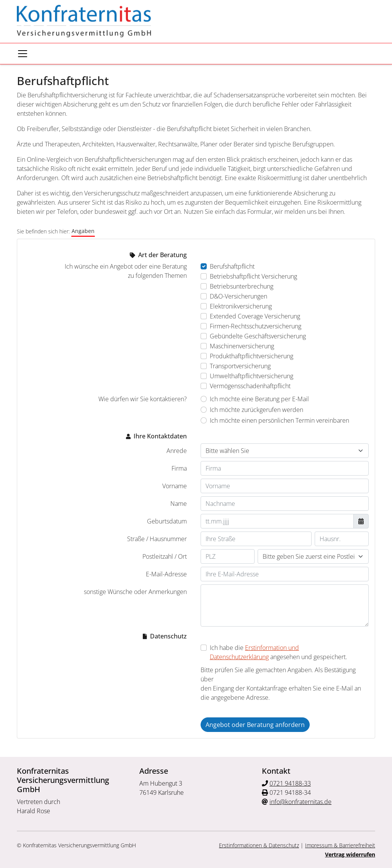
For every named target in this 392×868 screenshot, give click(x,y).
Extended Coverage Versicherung (255, 316)
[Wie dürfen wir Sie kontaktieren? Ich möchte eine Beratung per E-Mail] (204, 399)
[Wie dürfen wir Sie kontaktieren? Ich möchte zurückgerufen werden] (204, 410)
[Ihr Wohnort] (313, 556)
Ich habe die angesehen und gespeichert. (278, 652)
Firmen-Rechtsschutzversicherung (256, 326)
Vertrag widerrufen (350, 854)
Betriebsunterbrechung (242, 286)
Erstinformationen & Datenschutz (259, 845)
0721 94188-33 (290, 783)
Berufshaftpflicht (232, 266)
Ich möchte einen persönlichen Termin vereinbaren (279, 420)
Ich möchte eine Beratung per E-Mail (259, 399)
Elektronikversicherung (241, 306)
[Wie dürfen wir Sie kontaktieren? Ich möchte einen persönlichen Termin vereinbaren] (204, 420)
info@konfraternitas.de (301, 802)
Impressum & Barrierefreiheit (340, 845)
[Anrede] (285, 451)
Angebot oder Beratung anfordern (255, 725)
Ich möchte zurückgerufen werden (256, 410)
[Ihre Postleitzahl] (228, 556)
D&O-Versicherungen (238, 296)
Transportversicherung (240, 366)
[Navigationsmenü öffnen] (23, 54)
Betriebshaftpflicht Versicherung (253, 276)
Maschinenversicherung (242, 346)
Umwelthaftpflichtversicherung (252, 376)
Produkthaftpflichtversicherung (252, 356)
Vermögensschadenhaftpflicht (250, 386)
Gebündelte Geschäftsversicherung (258, 336)
